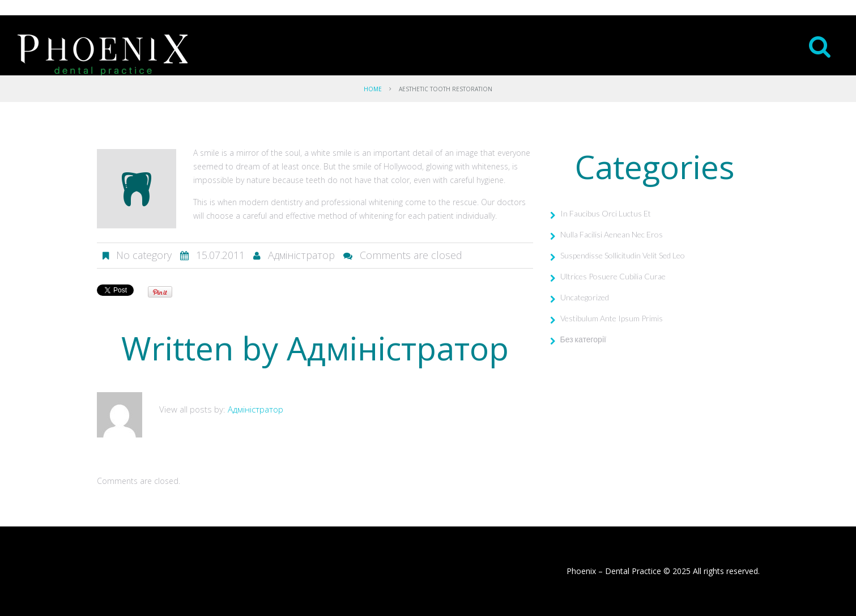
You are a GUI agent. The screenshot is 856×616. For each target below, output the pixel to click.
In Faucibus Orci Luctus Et (606, 213)
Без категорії (583, 339)
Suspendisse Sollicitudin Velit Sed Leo (623, 255)
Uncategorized (585, 297)
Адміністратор (301, 255)
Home (373, 89)
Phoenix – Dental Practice (614, 571)
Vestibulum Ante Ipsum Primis (612, 318)
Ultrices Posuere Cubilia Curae (613, 276)
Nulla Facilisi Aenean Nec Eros (612, 234)
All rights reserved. (726, 571)
